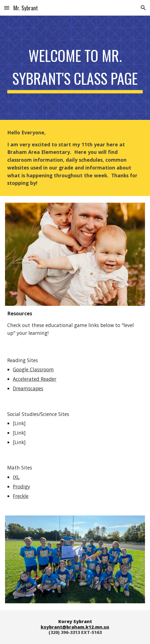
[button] (7, 8)
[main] (75, 68)
